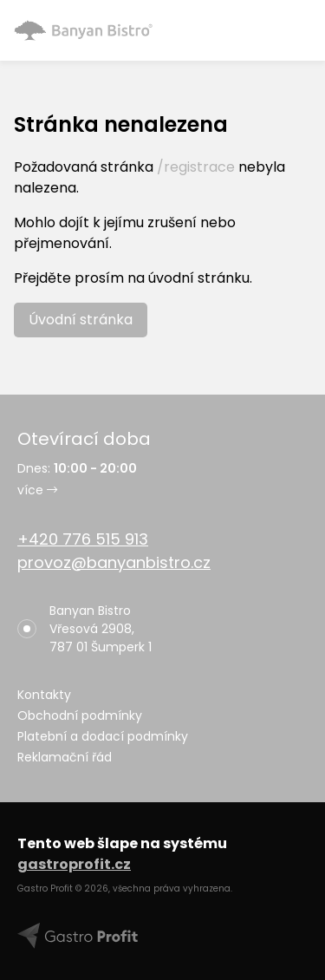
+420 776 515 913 (83, 539)
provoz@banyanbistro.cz (114, 562)
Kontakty (44, 695)
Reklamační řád (65, 757)
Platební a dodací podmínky (103, 736)
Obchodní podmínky (80, 715)
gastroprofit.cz (74, 864)
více (37, 490)
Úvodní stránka (81, 320)
